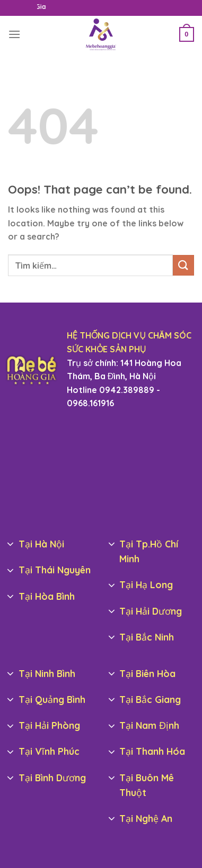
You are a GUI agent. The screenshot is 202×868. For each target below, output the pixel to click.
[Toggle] (11, 545)
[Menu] (14, 34)
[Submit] (183, 265)
